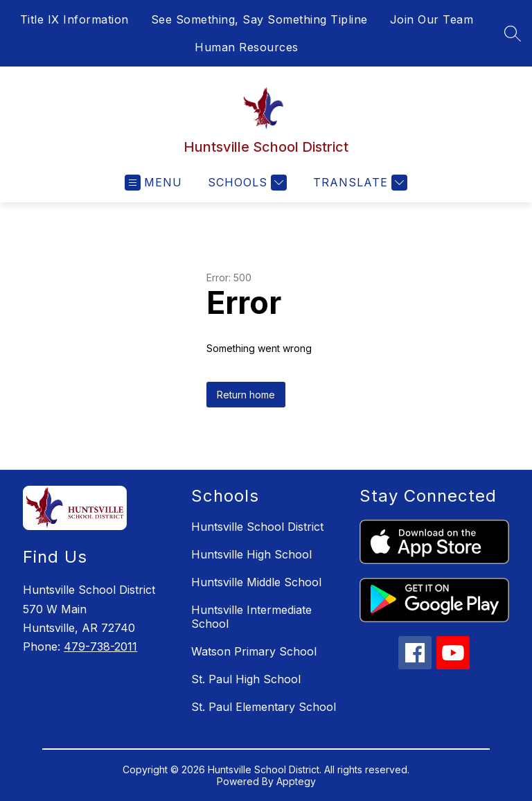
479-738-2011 (100, 646)
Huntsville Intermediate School (251, 617)
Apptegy (296, 781)
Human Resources (247, 47)
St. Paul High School (246, 679)
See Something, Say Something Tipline (259, 19)
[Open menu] (153, 183)
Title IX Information (74, 19)
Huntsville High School (251, 554)
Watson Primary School (254, 651)
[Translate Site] (358, 183)
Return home (246, 395)
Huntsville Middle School (256, 582)
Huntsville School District (257, 527)
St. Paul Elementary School (264, 707)
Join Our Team (432, 19)
